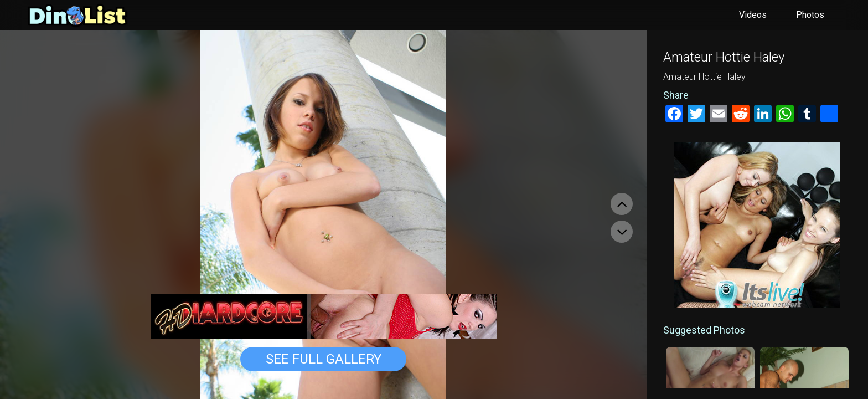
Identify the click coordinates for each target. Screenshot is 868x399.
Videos (753, 15)
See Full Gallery (324, 359)
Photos (810, 15)
